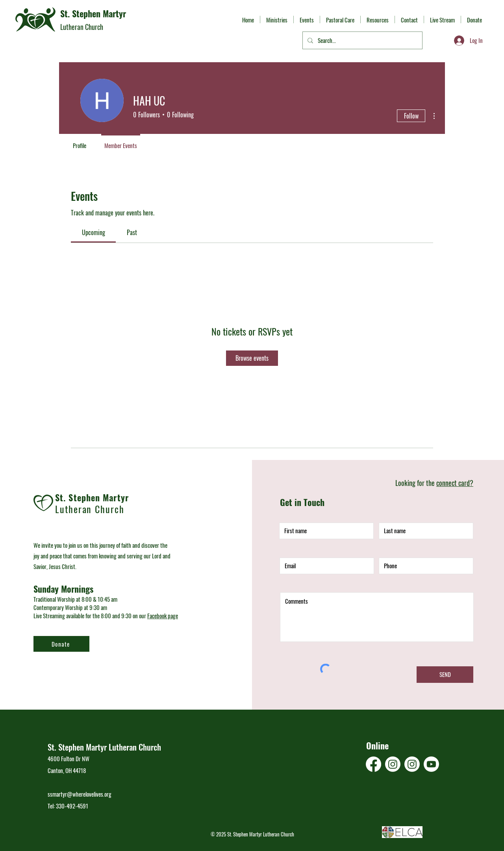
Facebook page (163, 616)
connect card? (455, 483)
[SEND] (445, 675)
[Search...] (362, 40)
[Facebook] (373, 764)
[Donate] (61, 644)
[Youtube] (431, 764)
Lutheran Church (82, 27)
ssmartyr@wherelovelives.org (80, 794)
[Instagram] (393, 764)
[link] (94, 232)
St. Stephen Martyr (93, 13)
